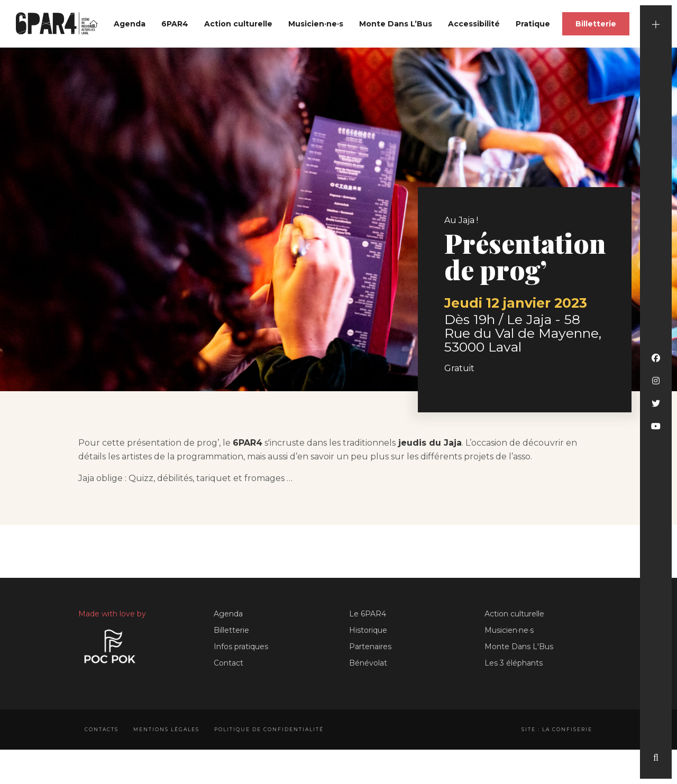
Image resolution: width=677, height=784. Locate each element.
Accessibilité (474, 24)
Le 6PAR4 (368, 614)
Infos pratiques (241, 647)
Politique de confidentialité (269, 729)
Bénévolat (368, 663)
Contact (228, 663)
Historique (368, 630)
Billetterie (596, 24)
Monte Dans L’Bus (396, 24)
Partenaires (370, 647)
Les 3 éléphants (514, 663)
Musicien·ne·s (316, 24)
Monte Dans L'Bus (519, 647)
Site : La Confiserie (557, 729)
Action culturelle (238, 24)
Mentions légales (166, 729)
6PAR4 (175, 24)
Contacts (102, 729)
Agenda (130, 24)
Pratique (533, 24)
